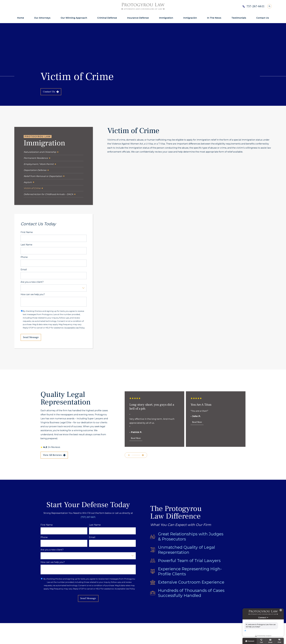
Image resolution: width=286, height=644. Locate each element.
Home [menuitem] (21, 18)
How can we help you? (33, 294)
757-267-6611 (255, 6)
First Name (27, 232)
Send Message (31, 337)
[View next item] (143, 455)
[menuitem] (54, 152)
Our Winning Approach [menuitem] (74, 18)
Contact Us (51, 92)
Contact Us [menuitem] (263, 18)
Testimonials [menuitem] (239, 18)
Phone (24, 257)
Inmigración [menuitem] (190, 18)
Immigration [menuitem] (166, 18)
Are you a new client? (32, 282)
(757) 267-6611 (88, 517)
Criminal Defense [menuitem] (107, 18)
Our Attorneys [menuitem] (42, 18)
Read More (136, 438)
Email (24, 270)
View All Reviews (54, 455)
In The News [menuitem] (214, 18)
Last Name (26, 245)
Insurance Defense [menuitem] (138, 18)
